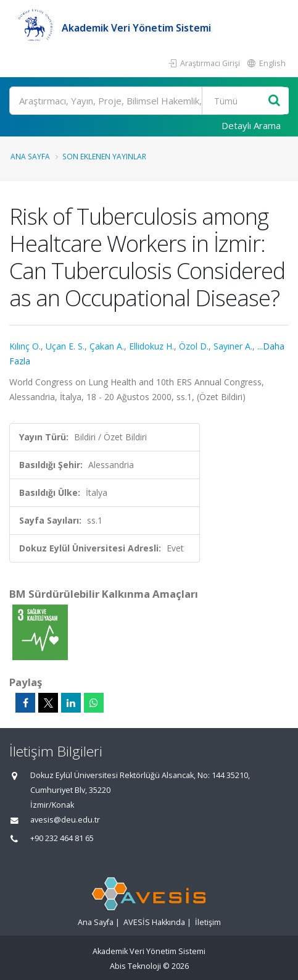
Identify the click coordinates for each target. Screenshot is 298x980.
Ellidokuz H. (151, 346)
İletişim (208, 922)
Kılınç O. (25, 346)
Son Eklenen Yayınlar (104, 156)
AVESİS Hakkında (154, 922)
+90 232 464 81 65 (62, 838)
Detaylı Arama (251, 125)
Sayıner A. (233, 346)
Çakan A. (107, 346)
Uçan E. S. (65, 346)
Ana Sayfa (30, 156)
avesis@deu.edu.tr (65, 820)
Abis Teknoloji (135, 966)
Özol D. (194, 346)
